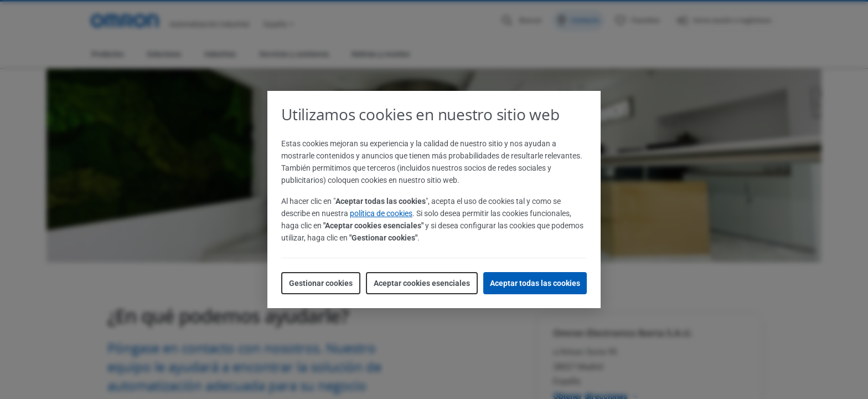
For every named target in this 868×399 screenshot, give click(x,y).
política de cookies (381, 213)
